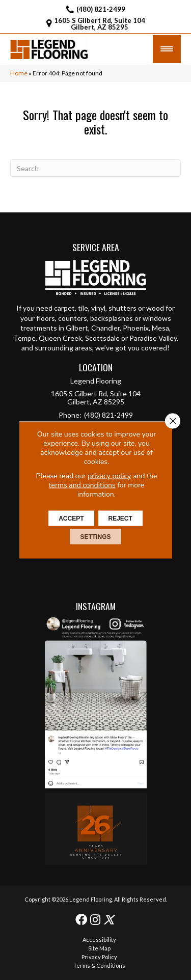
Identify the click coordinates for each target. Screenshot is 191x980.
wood (155, 308)
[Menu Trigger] (167, 49)
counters (73, 318)
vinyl (98, 308)
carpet (64, 308)
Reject (120, 519)
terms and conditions (82, 485)
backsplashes (112, 318)
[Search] (95, 168)
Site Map (99, 948)
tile (83, 308)
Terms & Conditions (99, 965)
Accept (71, 519)
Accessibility (99, 940)
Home (19, 73)
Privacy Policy (99, 957)
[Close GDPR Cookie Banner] (173, 421)
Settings (95, 537)
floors (46, 318)
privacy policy (109, 476)
